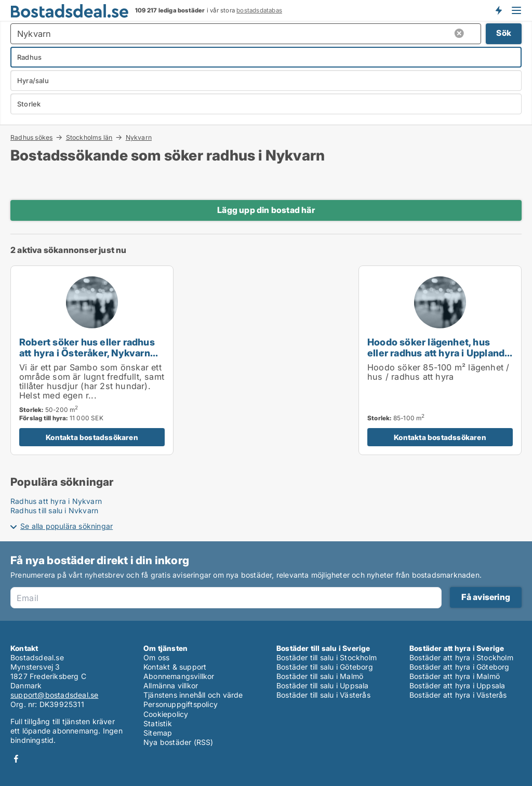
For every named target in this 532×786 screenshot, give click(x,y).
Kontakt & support (175, 667)
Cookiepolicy (166, 714)
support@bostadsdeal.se (54, 695)
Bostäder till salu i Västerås (323, 695)
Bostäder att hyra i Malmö (455, 676)
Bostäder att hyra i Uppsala (457, 685)
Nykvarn (139, 138)
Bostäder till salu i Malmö (320, 676)
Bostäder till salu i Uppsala (323, 685)
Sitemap (158, 733)
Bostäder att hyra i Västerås (458, 695)
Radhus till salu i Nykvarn (54, 510)
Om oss (156, 657)
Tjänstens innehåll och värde (193, 695)
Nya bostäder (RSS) (178, 742)
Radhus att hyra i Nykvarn (56, 501)
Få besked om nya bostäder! (498, 10)
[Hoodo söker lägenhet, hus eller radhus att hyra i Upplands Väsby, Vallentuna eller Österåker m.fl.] (440, 360)
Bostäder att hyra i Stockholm (461, 657)
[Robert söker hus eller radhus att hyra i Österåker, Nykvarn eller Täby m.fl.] (92, 360)
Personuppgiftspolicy (181, 704)
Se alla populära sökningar (66, 526)
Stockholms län (89, 137)
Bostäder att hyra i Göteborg (460, 667)
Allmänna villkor (171, 685)
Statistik (158, 723)
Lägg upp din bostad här (266, 210)
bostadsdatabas (259, 10)
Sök (504, 33)
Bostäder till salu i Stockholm (327, 657)
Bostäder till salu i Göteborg (325, 667)
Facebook (16, 759)
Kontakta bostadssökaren (92, 437)
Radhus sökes (31, 137)
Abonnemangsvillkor (179, 676)
